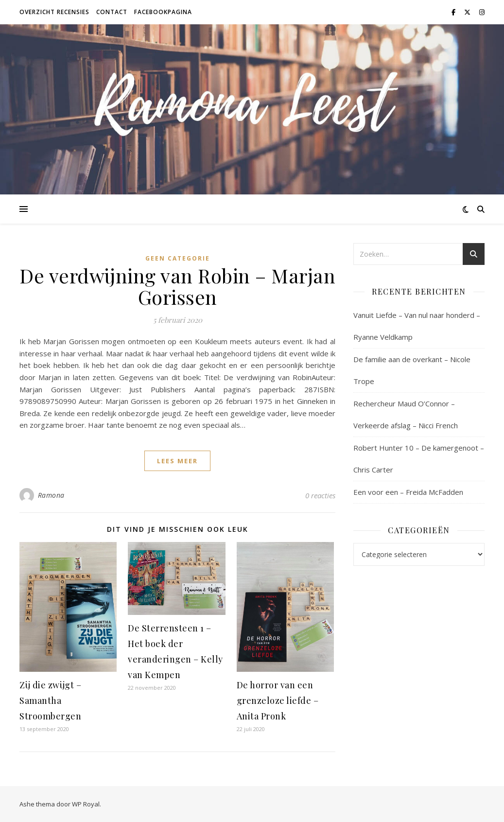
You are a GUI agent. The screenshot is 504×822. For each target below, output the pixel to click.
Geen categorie (178, 258)
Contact (112, 12)
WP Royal (86, 804)
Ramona (51, 495)
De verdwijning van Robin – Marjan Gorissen (177, 286)
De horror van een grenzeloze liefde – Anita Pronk (278, 700)
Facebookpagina (163, 12)
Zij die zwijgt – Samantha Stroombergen (50, 700)
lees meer (177, 461)
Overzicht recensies (54, 12)
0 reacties (320, 495)
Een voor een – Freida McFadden (408, 492)
